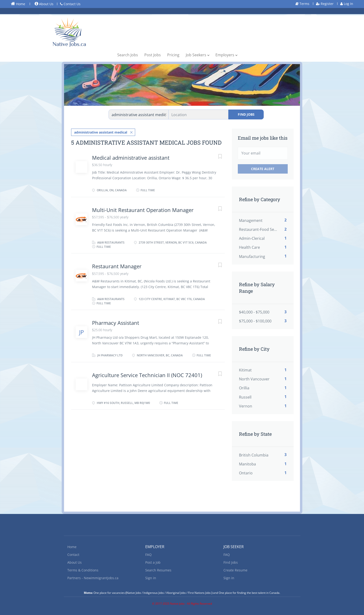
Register (325, 4)
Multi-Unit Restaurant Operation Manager (143, 210)
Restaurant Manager (117, 266)
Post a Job (153, 562)
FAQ (148, 555)
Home (18, 4)
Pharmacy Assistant (116, 323)
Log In (347, 4)
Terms (302, 4)
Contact (73, 555)
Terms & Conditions (83, 570)
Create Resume (235, 570)
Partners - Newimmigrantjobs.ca (93, 578)
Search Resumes (158, 570)
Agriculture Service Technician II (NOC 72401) (147, 375)
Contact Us (70, 4)
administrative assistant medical (101, 132)
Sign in (151, 578)
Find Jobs (246, 114)
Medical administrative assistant (131, 158)
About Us (44, 4)
